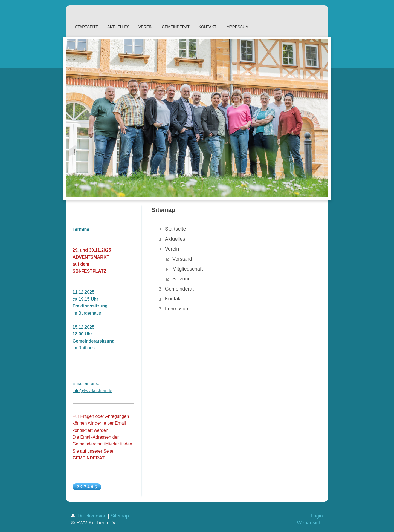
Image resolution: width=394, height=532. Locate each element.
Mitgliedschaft (188, 269)
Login (317, 516)
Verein (172, 249)
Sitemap (120, 516)
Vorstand (182, 259)
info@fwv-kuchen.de (92, 391)
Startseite (176, 229)
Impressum (177, 309)
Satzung (182, 279)
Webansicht (310, 523)
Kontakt (173, 299)
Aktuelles (175, 239)
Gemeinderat (179, 289)
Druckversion (89, 516)
